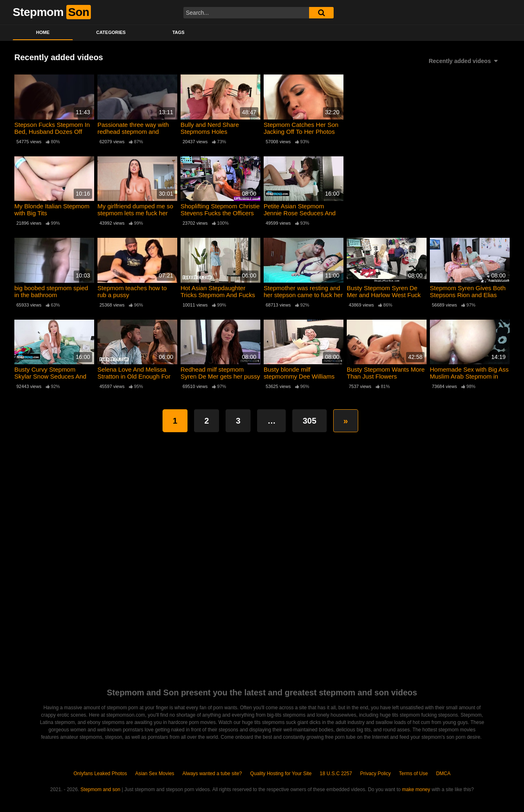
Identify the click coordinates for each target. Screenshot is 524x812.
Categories (111, 32)
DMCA (443, 774)
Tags (178, 32)
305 (309, 421)
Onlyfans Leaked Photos (100, 774)
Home (43, 32)
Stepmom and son (101, 789)
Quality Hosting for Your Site (281, 774)
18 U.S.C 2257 (336, 774)
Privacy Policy (376, 774)
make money (416, 789)
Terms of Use (414, 774)
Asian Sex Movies (155, 774)
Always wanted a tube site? (212, 774)
